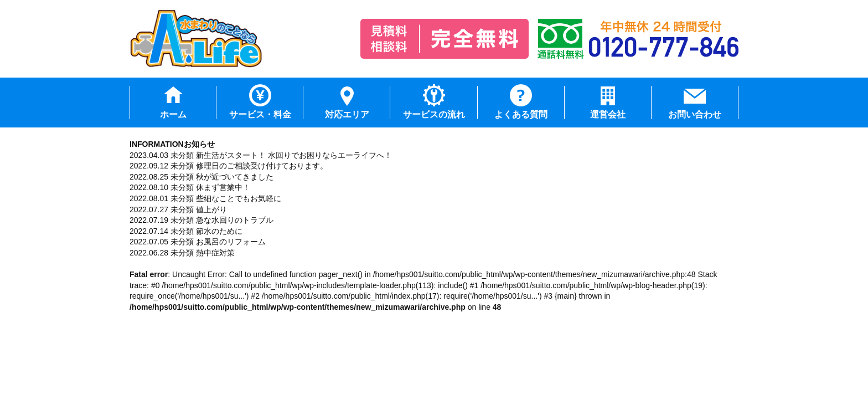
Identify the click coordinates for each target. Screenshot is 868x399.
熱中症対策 (215, 253)
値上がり (211, 209)
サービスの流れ (434, 114)
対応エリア (347, 114)
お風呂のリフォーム (231, 242)
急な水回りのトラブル (235, 220)
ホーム (173, 114)
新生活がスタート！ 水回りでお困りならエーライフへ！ (294, 155)
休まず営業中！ (223, 187)
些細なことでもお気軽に (239, 198)
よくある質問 (521, 114)
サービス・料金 (260, 114)
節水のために (219, 231)
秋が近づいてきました (235, 177)
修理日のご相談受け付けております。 (262, 166)
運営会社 (608, 114)
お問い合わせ (695, 114)
